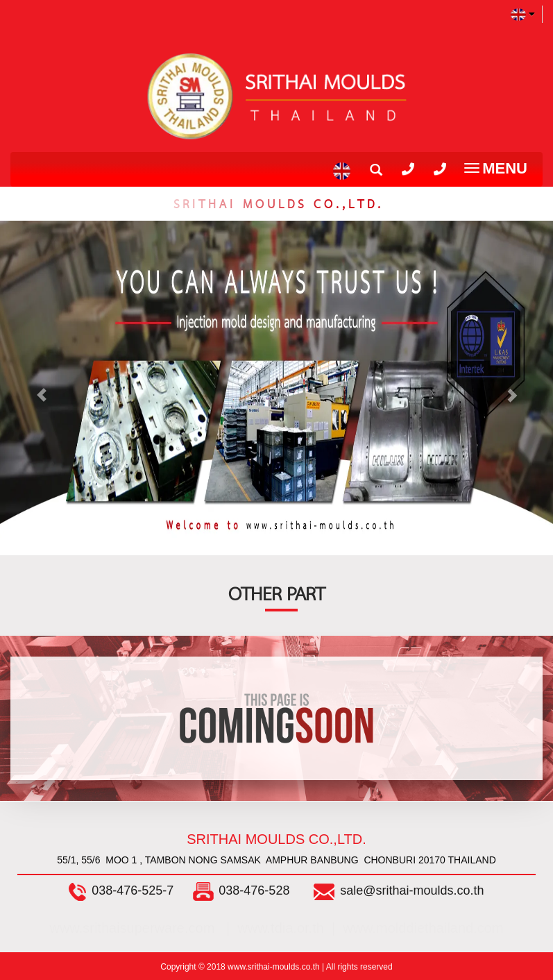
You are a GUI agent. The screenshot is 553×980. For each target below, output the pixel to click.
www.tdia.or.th (281, 928)
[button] (42, 388)
